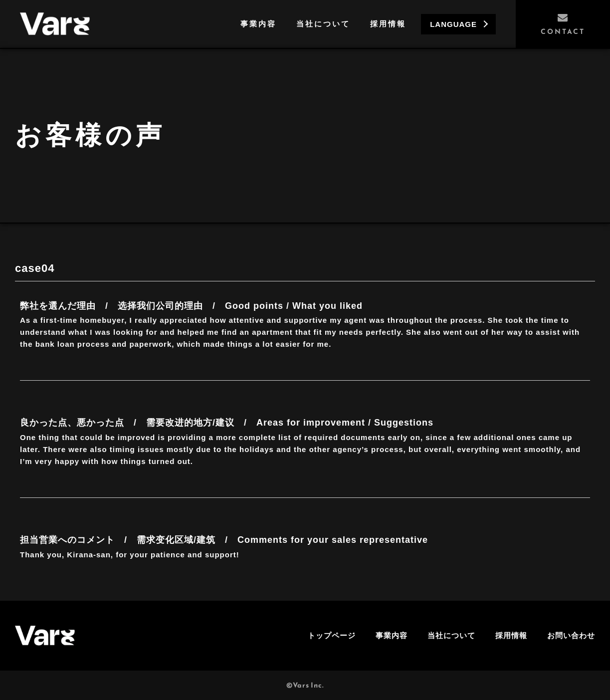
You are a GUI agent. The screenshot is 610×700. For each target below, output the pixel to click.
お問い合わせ (571, 635)
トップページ (332, 635)
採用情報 (388, 24)
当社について (323, 24)
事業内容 (258, 24)
